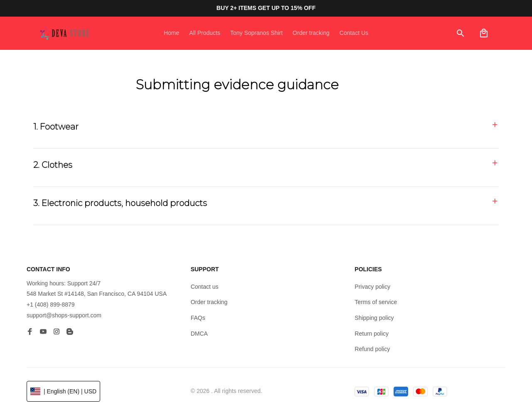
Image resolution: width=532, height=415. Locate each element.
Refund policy (372, 349)
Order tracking (209, 302)
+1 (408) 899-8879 (51, 304)
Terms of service (376, 302)
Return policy (372, 334)
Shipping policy (374, 318)
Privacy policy (372, 287)
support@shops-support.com (64, 315)
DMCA (199, 334)
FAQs (198, 318)
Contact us (205, 287)
